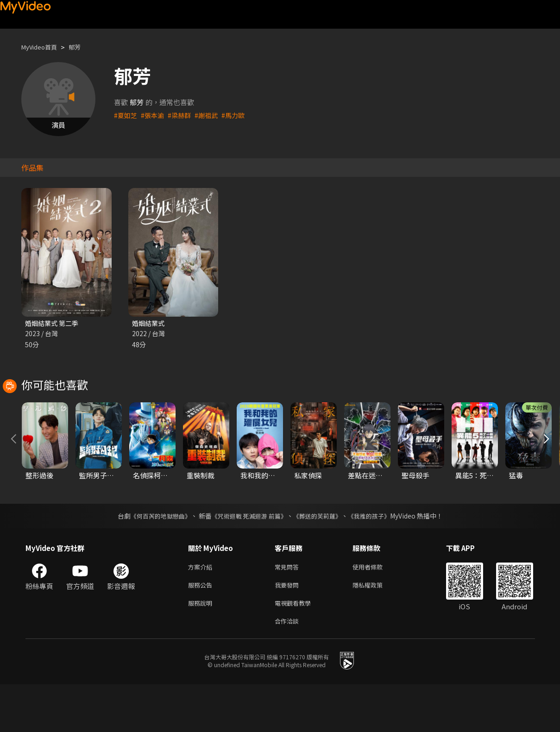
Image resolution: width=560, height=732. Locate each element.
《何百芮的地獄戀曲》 (154, 558)
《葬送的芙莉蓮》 (321, 558)
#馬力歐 (239, 115)
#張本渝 (154, 115)
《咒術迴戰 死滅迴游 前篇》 (248, 558)
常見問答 (289, 610)
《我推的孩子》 (376, 558)
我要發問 (289, 629)
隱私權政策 (375, 629)
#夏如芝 (126, 115)
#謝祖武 (211, 115)
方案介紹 (202, 610)
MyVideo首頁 (42, 47)
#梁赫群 (183, 115)
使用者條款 (375, 610)
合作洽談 (289, 668)
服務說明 (202, 648)
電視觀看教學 (296, 648)
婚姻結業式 (149, 323)
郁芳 (82, 47)
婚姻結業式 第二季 (53, 323)
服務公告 (202, 629)
